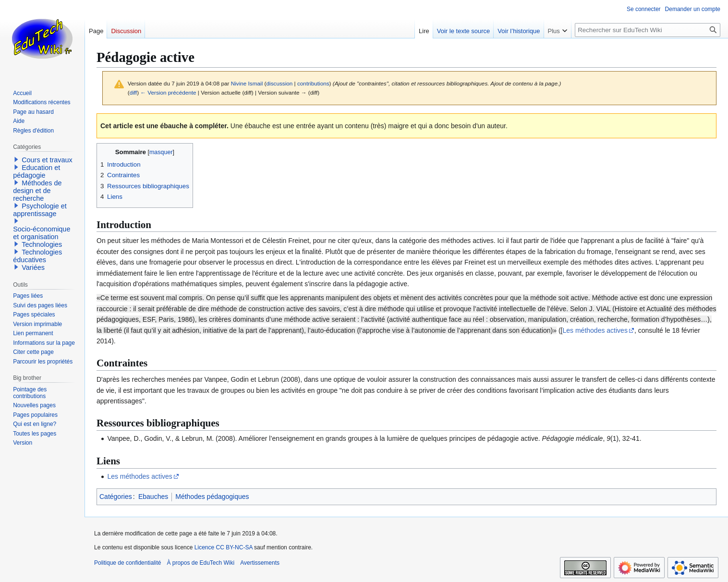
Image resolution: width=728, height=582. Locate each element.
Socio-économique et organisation (42, 233)
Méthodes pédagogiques (212, 497)
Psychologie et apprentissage (40, 210)
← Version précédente (168, 92)
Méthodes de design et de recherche (37, 191)
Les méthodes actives (595, 330)
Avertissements (260, 563)
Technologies (42, 244)
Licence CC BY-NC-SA (224, 547)
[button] (16, 159)
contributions (313, 83)
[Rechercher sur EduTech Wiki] (648, 30)
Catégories (116, 497)
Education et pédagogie (36, 171)
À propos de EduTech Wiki (200, 563)
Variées (33, 267)
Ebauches (153, 497)
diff (133, 92)
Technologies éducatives (37, 256)
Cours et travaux (47, 160)
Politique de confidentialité (127, 563)
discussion (279, 83)
